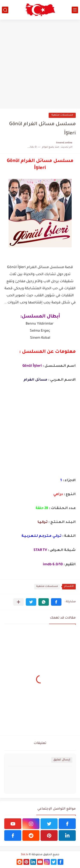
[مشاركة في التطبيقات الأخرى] (18, 602)
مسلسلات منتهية (62, 115)
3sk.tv (25, 855)
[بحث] (5, 10)
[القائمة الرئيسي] (75, 10)
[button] (56, 602)
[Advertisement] (40, 64)
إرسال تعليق (62, 760)
